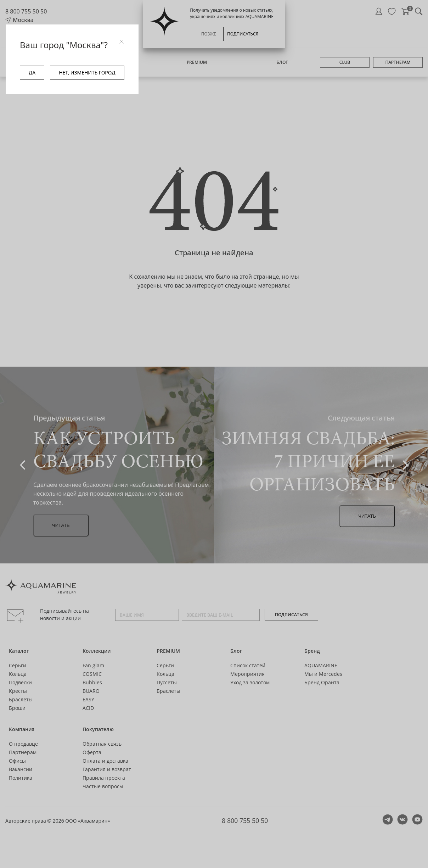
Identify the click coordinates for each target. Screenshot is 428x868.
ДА (32, 73)
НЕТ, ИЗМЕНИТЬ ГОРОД (87, 73)
